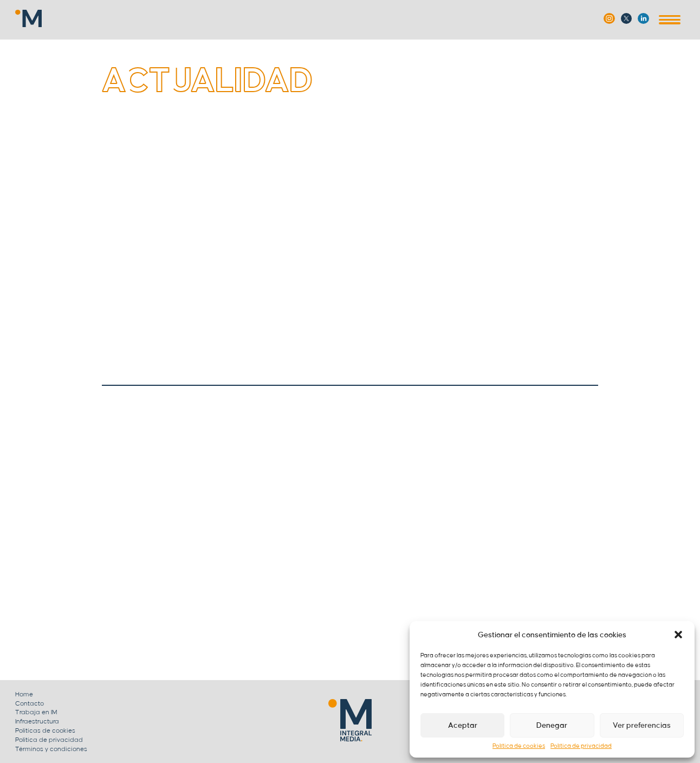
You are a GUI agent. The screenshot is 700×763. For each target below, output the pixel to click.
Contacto (30, 704)
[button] (678, 635)
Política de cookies (519, 746)
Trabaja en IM (36, 712)
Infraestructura (37, 722)
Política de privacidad (581, 746)
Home (24, 694)
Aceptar (463, 725)
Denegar (552, 725)
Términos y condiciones (51, 749)
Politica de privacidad (49, 740)
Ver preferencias (642, 725)
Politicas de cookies (45, 731)
